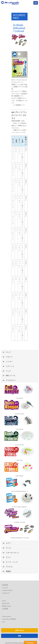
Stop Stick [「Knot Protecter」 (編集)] (19, 460)
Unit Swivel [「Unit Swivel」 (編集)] (19, 429)
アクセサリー (11, 380)
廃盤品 (8, 571)
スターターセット (13, 553)
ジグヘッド (10, 366)
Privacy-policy (7, 616)
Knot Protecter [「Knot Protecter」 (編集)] (19, 445)
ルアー (8, 543)
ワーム (8, 548)
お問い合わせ (20, 630)
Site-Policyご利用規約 (9, 619)
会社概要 (5, 609)
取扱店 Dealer (7, 606)
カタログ (5, 588)
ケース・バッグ (12, 562)
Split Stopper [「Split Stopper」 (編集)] (20, 476)
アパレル (9, 567)
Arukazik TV (6, 593)
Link (3, 622)
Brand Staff (6, 603)
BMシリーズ (11, 376)
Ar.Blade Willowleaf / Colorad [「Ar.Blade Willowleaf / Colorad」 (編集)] (19, 538)
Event (4, 601)
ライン (8, 557)
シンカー (9, 361)
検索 (20, 636)
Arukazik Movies (7, 590)
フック (8, 371)
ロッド (8, 352)
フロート (9, 357)
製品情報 (5, 585)
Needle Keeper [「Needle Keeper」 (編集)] (19, 414)
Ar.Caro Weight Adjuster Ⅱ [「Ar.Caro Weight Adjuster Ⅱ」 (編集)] (19, 491)
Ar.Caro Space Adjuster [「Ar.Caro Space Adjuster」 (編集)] (19, 507)
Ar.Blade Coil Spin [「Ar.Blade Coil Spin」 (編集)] (20, 522)
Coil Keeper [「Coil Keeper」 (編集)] (19, 398)
